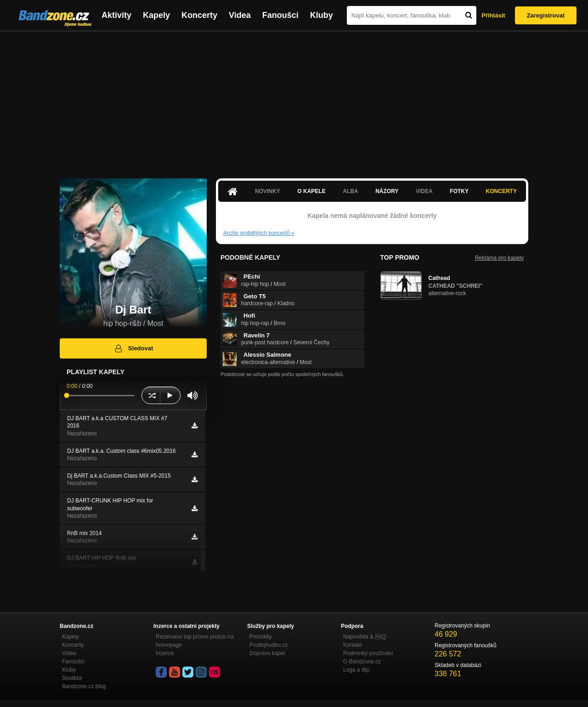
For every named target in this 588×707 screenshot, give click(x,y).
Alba (350, 191)
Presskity (261, 637)
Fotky (459, 191)
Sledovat (133, 348)
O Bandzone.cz (362, 661)
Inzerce (165, 653)
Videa (240, 15)
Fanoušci (280, 15)
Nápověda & (365, 637)
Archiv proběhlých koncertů (259, 233)
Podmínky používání (368, 653)
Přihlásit (493, 15)
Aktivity (116, 15)
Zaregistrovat (546, 15)
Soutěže (72, 678)
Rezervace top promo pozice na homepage (195, 641)
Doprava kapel (267, 653)
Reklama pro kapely (499, 258)
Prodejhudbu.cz (269, 645)
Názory (387, 191)
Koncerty (199, 15)
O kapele (311, 191)
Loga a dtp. (357, 670)
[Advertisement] (294, 100)
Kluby (322, 15)
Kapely (156, 15)
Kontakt (353, 645)
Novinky (268, 191)
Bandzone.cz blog (84, 686)
